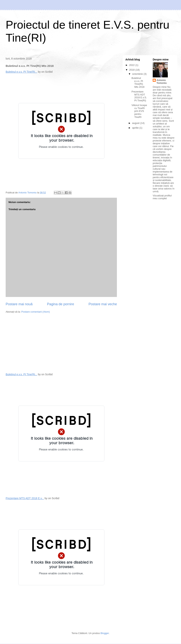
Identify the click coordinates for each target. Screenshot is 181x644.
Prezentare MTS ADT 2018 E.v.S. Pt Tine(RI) (139, 96)
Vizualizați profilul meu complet (162, 197)
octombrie (138, 74)
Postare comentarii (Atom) (36, 312)
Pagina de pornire (61, 304)
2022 (132, 65)
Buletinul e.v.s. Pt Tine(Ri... (21, 72)
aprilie (136, 128)
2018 (132, 70)
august (136, 123)
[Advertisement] (34, 343)
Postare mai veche (103, 304)
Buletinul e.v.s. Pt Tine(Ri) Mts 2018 (138, 82)
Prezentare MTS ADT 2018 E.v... (25, 498)
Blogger (105, 633)
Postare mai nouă (19, 304)
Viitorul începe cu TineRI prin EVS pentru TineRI (139, 111)
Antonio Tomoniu (162, 82)
